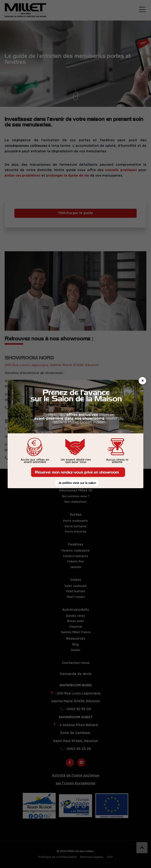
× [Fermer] (143, 381)
